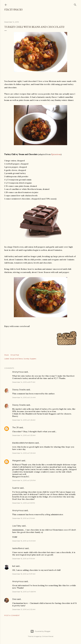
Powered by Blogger (40, 631)
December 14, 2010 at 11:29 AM (24, 453)
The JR (15, 428)
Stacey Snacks (13, 10)
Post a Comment (12, 615)
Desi (14, 599)
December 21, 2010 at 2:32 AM (24, 609)
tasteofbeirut (18, 548)
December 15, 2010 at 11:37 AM (24, 574)
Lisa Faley (17, 526)
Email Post (15, 355)
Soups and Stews (16, 359)
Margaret (17, 461)
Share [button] (6, 355)
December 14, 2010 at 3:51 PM (24, 503)
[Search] (75, 4)
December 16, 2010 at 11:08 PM (24, 592)
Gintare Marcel (48, 636)
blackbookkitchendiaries (23, 443)
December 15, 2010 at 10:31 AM (24, 541)
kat (14, 566)
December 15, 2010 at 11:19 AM (24, 559)
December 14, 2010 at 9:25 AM (24, 420)
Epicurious (56, 154)
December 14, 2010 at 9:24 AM (24, 397)
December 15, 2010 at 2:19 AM (24, 518)
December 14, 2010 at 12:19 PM (24, 480)
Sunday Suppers (30, 359)
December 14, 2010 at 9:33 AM (24, 435)
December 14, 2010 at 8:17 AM (24, 382)
